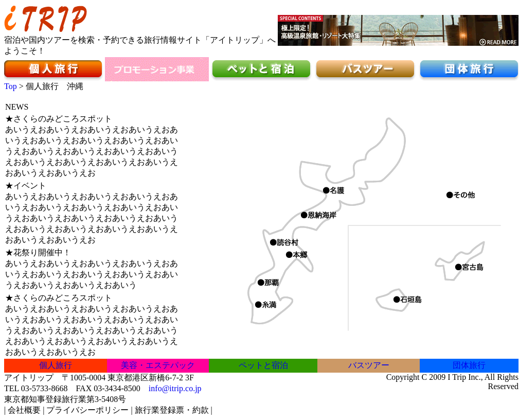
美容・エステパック (158, 365)
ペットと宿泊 (263, 365)
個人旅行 (56, 365)
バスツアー (369, 365)
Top (11, 86)
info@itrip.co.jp (175, 388)
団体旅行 (469, 365)
